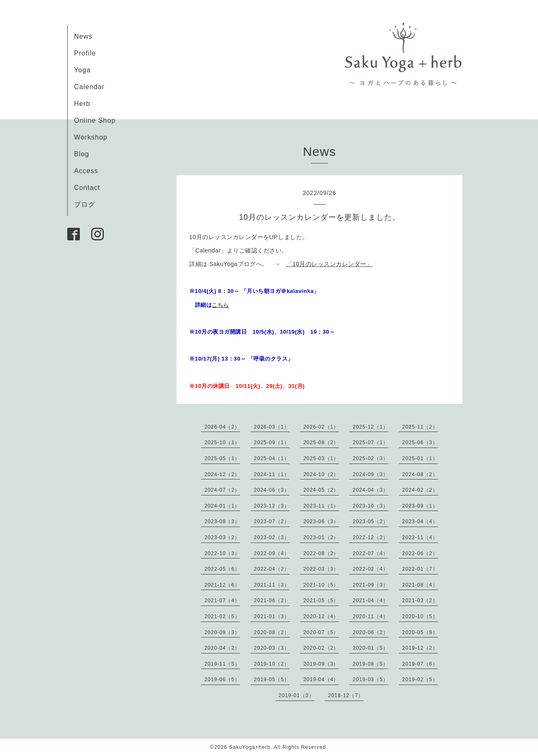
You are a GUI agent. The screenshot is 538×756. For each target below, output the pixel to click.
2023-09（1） (420, 506)
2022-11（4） (420, 537)
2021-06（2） (272, 601)
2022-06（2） (420, 553)
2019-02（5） (420, 680)
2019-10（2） (272, 664)
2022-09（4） (272, 553)
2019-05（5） (272, 680)
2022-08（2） (321, 553)
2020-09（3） (222, 632)
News (83, 36)
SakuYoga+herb (250, 747)
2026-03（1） (272, 427)
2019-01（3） (297, 695)
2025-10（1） (222, 443)
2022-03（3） (321, 569)
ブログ (85, 204)
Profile (85, 53)
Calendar (89, 87)
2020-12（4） (321, 616)
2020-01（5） (371, 648)
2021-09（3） (371, 585)
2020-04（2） (222, 648)
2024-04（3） (371, 490)
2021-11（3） (272, 585)
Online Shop (95, 120)
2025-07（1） (371, 443)
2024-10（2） (321, 474)
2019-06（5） (222, 680)
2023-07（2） (272, 522)
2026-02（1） (321, 427)
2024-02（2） (420, 490)
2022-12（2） (371, 537)
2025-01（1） (420, 458)
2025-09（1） (272, 443)
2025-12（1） (371, 427)
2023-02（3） (272, 537)
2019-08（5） (371, 664)
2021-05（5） (321, 601)
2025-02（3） (371, 458)
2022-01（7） (420, 569)
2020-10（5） (420, 616)
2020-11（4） (371, 616)
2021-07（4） (222, 601)
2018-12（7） (346, 695)
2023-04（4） (420, 522)
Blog (82, 154)
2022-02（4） (371, 569)
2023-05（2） (371, 522)
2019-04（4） (321, 680)
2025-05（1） (222, 458)
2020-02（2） (321, 648)
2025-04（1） (272, 458)
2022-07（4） (371, 553)
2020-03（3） (272, 648)
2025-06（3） (420, 443)
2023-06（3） (321, 522)
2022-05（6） (222, 569)
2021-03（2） (420, 601)
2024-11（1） (272, 474)
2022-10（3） (222, 553)
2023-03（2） (222, 537)
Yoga (82, 70)
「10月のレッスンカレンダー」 (329, 264)
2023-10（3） (371, 506)
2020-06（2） (371, 632)
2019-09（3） (321, 664)
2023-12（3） (272, 506)
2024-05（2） (321, 490)
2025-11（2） (420, 427)
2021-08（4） (420, 585)
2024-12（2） (222, 474)
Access (86, 171)
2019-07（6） (420, 664)
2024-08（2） (420, 474)
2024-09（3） (371, 474)
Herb (82, 104)
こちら (220, 305)
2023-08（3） (222, 522)
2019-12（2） (420, 648)
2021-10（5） (321, 585)
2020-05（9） (420, 632)
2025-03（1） (321, 458)
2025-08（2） (321, 443)
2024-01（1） (222, 506)
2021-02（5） (222, 616)
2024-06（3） (272, 490)
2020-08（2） (272, 632)
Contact (87, 188)
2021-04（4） (371, 601)
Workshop (91, 137)
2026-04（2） (222, 427)
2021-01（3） (272, 616)
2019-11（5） (222, 664)
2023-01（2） (321, 537)
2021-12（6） (222, 585)
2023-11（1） (321, 506)
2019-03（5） (371, 680)
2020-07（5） (321, 632)
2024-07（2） (222, 490)
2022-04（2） (272, 569)
